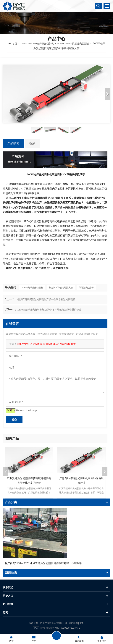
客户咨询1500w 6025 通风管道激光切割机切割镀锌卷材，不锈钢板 (43, 563)
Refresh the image (27, 410)
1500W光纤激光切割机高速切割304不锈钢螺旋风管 (46, 344)
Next (105, 472)
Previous (6, 472)
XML (82, 623)
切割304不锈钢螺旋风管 (61, 288)
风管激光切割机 (87, 288)
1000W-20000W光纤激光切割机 (37, 44)
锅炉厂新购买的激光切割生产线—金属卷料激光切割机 (46, 299)
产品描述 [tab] (13, 143)
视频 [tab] (32, 143)
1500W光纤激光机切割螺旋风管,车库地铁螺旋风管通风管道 (49, 310)
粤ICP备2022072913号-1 (67, 628)
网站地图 (73, 623)
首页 (13, 44)
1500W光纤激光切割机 (32, 288)
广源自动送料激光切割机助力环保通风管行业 (81, 480)
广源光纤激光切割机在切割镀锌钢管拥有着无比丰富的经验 (29, 480)
